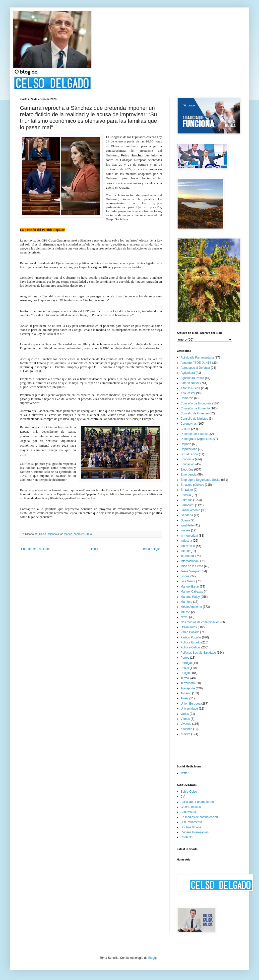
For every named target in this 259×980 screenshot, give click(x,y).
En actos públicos (192, 485)
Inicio (95, 549)
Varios (185, 714)
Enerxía (186, 495)
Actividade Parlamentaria (197, 358)
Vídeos (185, 719)
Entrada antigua (150, 549)
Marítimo (186, 602)
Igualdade (187, 525)
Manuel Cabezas (192, 592)
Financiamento (190, 510)
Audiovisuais (189, 812)
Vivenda (186, 724)
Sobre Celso (189, 792)
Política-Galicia (191, 647)
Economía (187, 459)
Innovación (188, 546)
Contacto (187, 837)
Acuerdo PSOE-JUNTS (196, 363)
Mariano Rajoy (190, 597)
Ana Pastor (188, 393)
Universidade (189, 709)
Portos (185, 658)
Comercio (187, 398)
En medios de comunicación (199, 817)
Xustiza (185, 734)
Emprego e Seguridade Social (200, 480)
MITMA (185, 612)
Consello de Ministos (194, 419)
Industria (186, 541)
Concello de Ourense (195, 413)
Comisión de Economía (196, 403)
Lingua (185, 576)
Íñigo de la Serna (192, 566)
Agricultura (188, 373)
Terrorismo (188, 683)
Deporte (186, 444)
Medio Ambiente (191, 607)
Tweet (185, 698)
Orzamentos (189, 627)
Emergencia (189, 475)
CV (183, 797)
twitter (185, 773)
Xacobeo (186, 729)
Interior (185, 551)
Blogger (153, 958)
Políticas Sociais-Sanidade (198, 653)
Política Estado (191, 642)
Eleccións (187, 470)
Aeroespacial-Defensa (195, 368)
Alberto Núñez (190, 383)
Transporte (188, 688)
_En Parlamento (191, 822)
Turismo (186, 693)
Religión (186, 673)
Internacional (189, 561)
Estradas (186, 500)
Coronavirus (189, 424)
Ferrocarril (187, 505)
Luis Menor (188, 581)
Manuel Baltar (190, 587)
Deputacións (189, 449)
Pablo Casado (190, 632)
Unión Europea (191, 704)
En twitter (187, 490)
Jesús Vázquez (191, 571)
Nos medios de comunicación (200, 622)
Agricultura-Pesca (192, 378)
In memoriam (189, 536)
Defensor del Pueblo (194, 434)
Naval (184, 617)
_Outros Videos (191, 827)
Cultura (185, 429)
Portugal (186, 663)
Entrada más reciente (35, 549)
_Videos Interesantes (195, 832)
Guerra (185, 520)
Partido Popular (191, 637)
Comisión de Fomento (195, 408)
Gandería (187, 515)
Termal (185, 678)
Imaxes (185, 530)
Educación (188, 464)
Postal (185, 668)
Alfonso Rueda (190, 388)
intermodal (188, 556)
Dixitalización (189, 454)
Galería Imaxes (191, 807)
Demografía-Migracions (196, 439)
